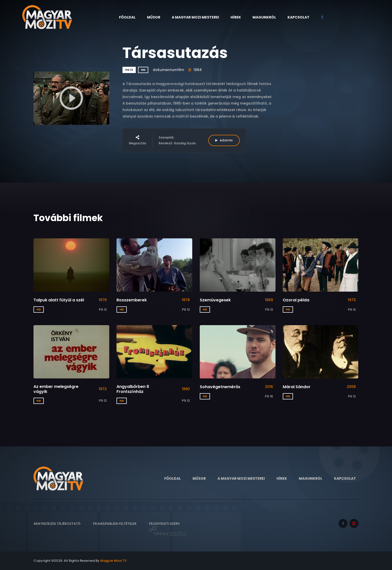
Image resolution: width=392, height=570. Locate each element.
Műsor (154, 17)
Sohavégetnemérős (220, 387)
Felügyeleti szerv (168, 529)
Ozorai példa (296, 300)
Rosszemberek (132, 300)
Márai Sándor (297, 387)
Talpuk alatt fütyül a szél (59, 300)
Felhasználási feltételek (115, 524)
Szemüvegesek (215, 300)
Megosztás (138, 140)
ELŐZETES (224, 140)
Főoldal (127, 17)
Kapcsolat (298, 17)
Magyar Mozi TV (113, 561)
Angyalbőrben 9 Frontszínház (133, 389)
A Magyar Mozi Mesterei (195, 17)
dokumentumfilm (168, 70)
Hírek (236, 17)
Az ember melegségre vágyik (56, 389)
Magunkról (264, 17)
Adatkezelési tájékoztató (57, 524)
